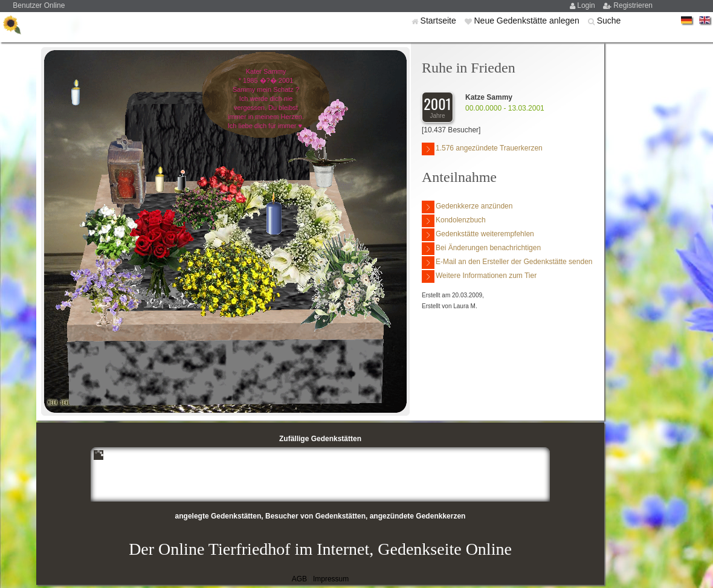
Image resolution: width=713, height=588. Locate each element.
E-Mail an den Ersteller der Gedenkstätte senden (507, 263)
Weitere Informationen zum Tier (479, 276)
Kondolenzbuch (454, 221)
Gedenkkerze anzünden (467, 207)
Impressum (331, 579)
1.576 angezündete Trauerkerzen (482, 149)
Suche (609, 21)
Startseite (440, 21)
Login (587, 5)
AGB (299, 579)
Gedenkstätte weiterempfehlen (478, 235)
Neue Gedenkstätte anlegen (527, 21)
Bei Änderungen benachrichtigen (481, 249)
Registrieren (633, 5)
